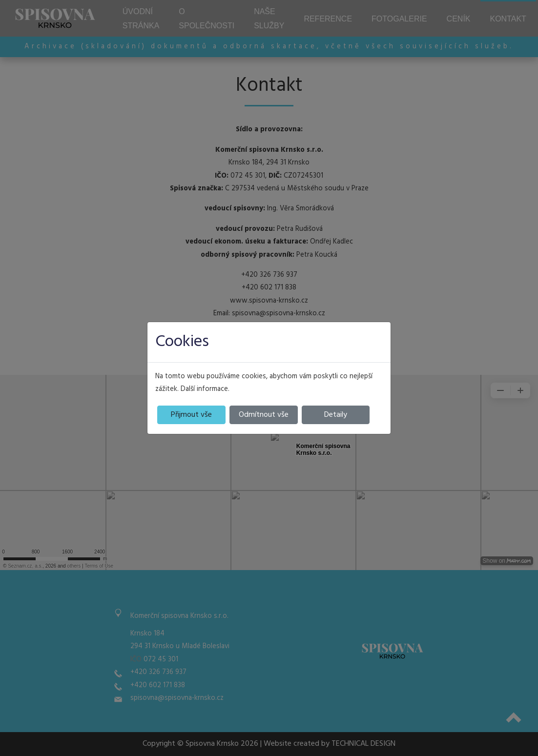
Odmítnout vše (264, 415)
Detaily (336, 415)
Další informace (204, 389)
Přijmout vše (191, 415)
